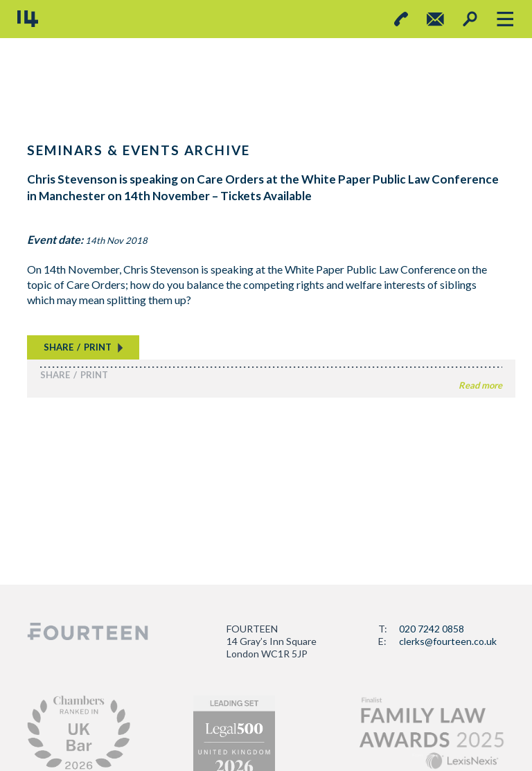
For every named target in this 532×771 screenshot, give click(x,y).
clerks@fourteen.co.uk (448, 641)
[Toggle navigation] (505, 19)
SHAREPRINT (78, 347)
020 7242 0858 (432, 629)
